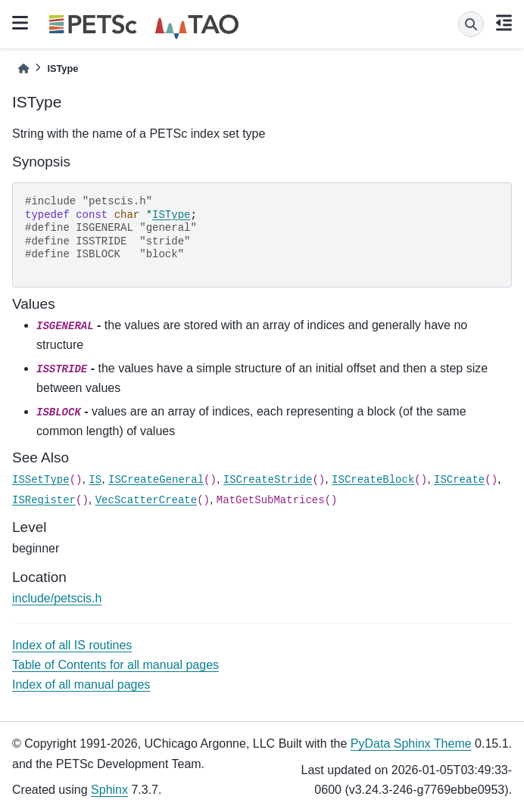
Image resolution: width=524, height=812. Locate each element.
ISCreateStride (268, 480)
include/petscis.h (57, 598)
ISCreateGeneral (156, 480)
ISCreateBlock (373, 480)
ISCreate (459, 480)
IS (95, 480)
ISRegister (44, 500)
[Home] (23, 68)
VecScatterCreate (146, 500)
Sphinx (109, 790)
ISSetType (41, 480)
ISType (171, 215)
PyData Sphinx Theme (411, 744)
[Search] (471, 24)
